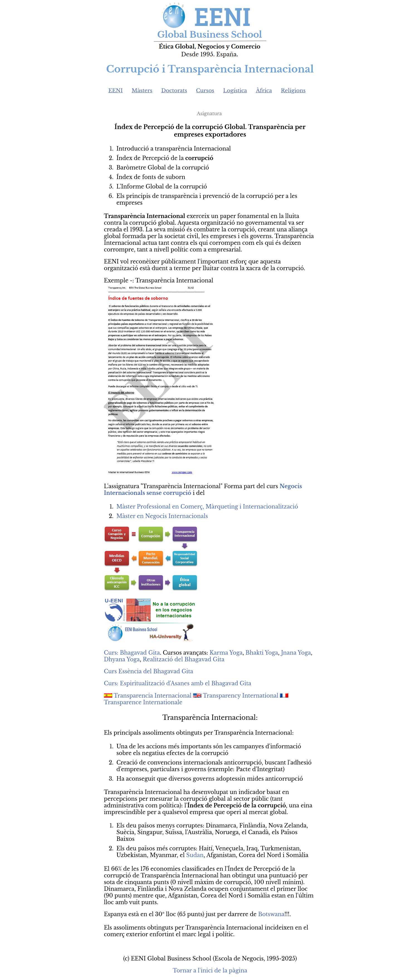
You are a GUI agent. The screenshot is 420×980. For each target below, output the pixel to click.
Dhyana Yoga (122, 659)
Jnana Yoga (296, 653)
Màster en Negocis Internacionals (162, 516)
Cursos (205, 90)
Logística (235, 90)
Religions (293, 90)
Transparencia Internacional (153, 696)
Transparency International (240, 696)
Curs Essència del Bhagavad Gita (148, 671)
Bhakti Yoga (262, 653)
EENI (116, 90)
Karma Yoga (226, 653)
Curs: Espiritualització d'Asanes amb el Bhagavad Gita (178, 683)
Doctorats (174, 90)
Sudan (195, 855)
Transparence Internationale (143, 702)
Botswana (271, 914)
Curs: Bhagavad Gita (132, 653)
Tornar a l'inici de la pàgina (210, 971)
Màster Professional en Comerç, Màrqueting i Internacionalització (207, 507)
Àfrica (264, 90)
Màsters (142, 90)
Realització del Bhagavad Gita (183, 659)
